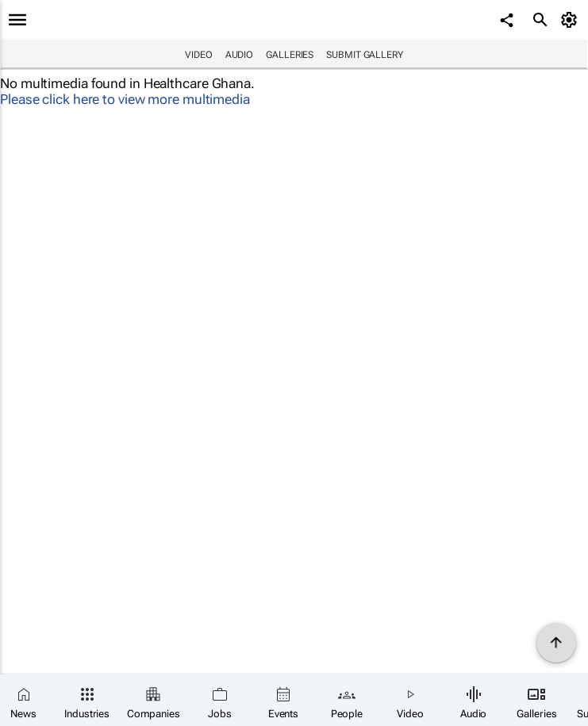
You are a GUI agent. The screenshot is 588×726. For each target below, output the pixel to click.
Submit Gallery (365, 55)
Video (199, 55)
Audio (240, 55)
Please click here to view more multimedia (125, 99)
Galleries (290, 55)
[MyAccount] (572, 20)
